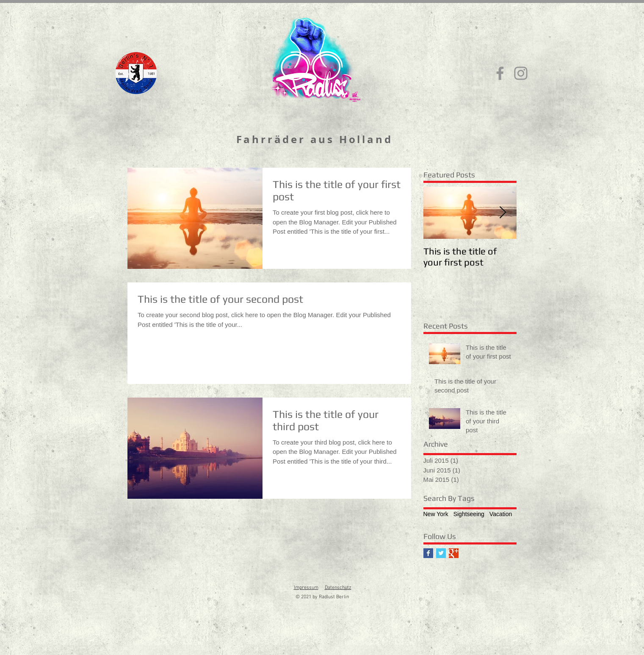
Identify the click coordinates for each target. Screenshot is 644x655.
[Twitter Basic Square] (441, 553)
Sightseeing (469, 514)
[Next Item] (503, 213)
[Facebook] (500, 73)
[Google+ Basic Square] (454, 553)
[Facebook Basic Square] (428, 553)
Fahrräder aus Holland (315, 139)
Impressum (306, 588)
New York (436, 514)
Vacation (501, 514)
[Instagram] (521, 73)
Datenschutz (338, 588)
